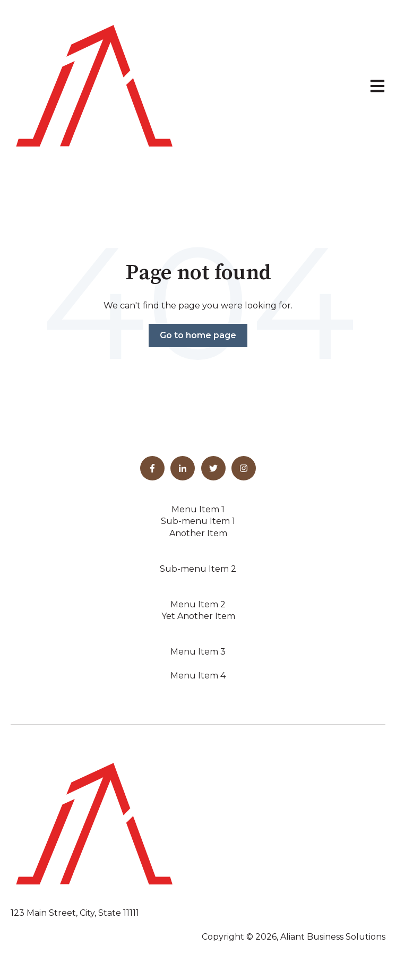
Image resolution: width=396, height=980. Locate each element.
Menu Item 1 (198, 509)
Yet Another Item (198, 616)
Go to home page (198, 335)
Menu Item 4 (198, 676)
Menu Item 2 (198, 604)
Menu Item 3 (198, 652)
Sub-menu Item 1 (198, 521)
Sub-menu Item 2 (198, 569)
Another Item (198, 533)
